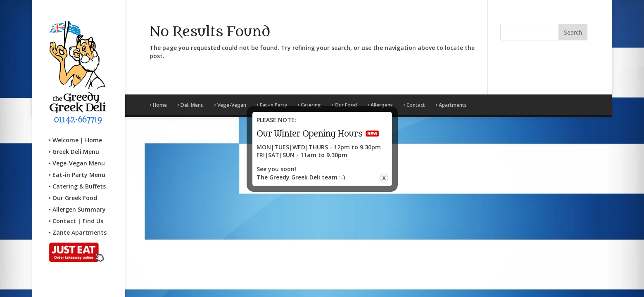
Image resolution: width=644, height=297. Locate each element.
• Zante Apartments (78, 225)
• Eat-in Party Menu (77, 167)
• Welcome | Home (75, 133)
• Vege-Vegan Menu (77, 156)
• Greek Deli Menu (74, 144)
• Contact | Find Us (76, 214)
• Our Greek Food (73, 191)
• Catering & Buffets (77, 179)
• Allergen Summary (77, 202)
